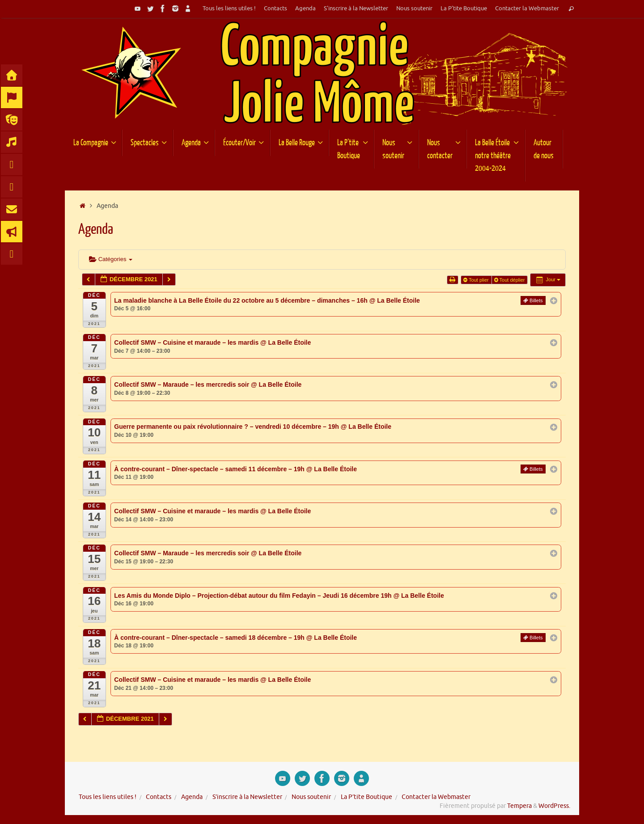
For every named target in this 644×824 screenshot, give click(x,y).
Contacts (275, 8)
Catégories (111, 259)
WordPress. (554, 806)
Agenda (305, 8)
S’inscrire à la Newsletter (356, 8)
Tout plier (477, 280)
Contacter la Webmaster (527, 8)
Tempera (519, 806)
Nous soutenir (414, 8)
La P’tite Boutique (464, 8)
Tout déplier (510, 280)
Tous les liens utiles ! (229, 8)
